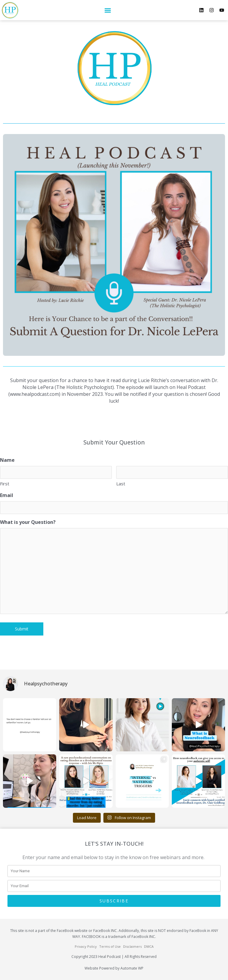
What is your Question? (28, 522)
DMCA (149, 946)
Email (7, 495)
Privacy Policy (86, 946)
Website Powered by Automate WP (114, 968)
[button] (108, 10)
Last (121, 484)
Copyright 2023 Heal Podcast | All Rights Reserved (114, 957)
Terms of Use (110, 946)
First (5, 484)
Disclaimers (132, 946)
